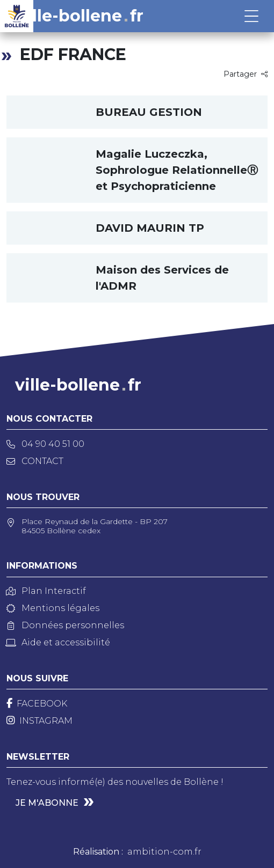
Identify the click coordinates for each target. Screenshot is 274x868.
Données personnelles (65, 625)
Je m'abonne (47, 803)
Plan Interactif (46, 591)
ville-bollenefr (80, 16)
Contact (35, 461)
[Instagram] (39, 721)
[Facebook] (37, 704)
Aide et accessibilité (58, 642)
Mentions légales (53, 608)
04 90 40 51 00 (45, 444)
